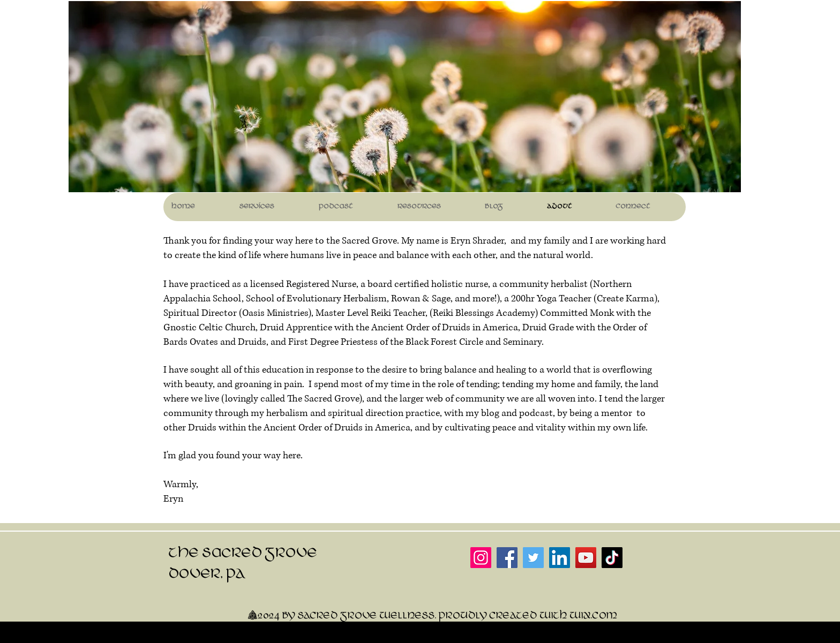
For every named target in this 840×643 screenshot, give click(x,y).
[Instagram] (481, 558)
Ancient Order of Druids (421, 328)
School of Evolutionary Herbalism (316, 299)
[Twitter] (533, 558)
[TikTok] (612, 558)
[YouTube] (586, 558)
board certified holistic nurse (428, 284)
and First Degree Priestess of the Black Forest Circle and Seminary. (408, 342)
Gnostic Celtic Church (209, 328)
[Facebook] (507, 558)
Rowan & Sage (421, 299)
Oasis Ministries (275, 313)
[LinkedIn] (560, 558)
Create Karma (625, 299)
